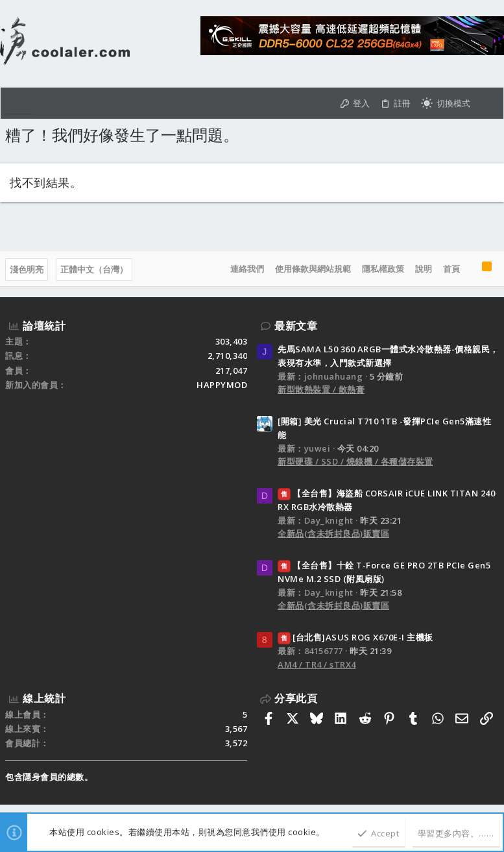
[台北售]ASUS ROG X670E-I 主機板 (355, 637)
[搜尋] (487, 103)
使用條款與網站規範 (313, 269)
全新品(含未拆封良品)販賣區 (333, 533)
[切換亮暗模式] (446, 103)
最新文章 (296, 326)
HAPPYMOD (222, 385)
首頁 (451, 269)
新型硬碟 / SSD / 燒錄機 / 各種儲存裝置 (355, 461)
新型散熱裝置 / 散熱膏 (321, 389)
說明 (424, 269)
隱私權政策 (383, 269)
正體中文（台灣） (94, 269)
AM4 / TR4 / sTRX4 (317, 664)
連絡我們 (247, 269)
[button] (19, 103)
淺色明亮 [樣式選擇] (27, 269)
